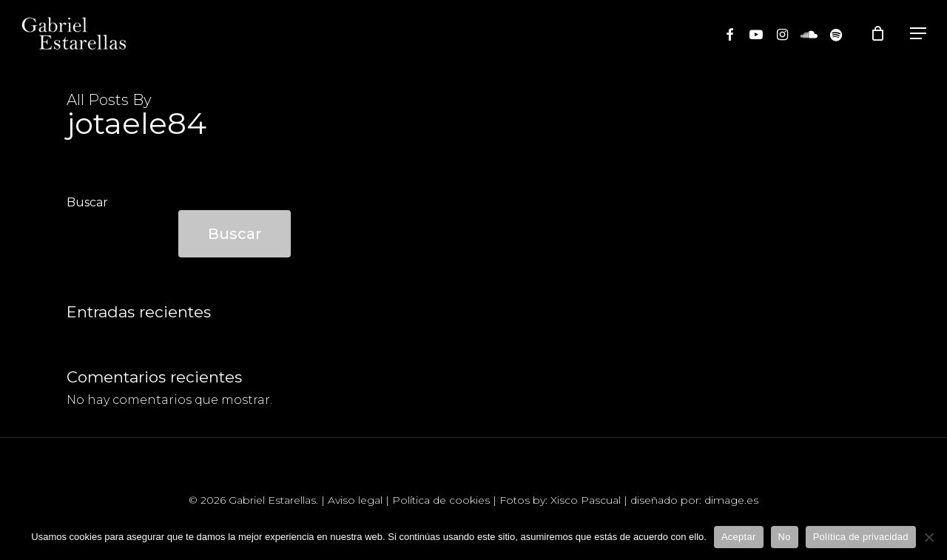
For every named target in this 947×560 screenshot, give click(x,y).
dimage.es (731, 500)
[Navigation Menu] (918, 33)
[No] (929, 537)
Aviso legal (355, 500)
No (785, 537)
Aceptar (739, 537)
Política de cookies (441, 500)
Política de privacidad (861, 537)
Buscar (87, 202)
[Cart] (881, 33)
